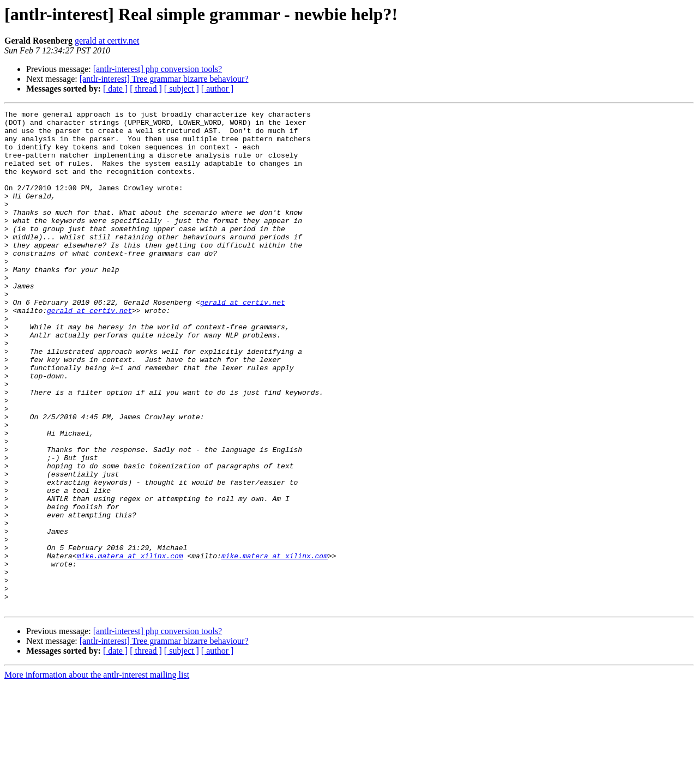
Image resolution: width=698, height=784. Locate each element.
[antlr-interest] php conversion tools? (158, 69)
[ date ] (115, 89)
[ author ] (218, 89)
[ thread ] (146, 89)
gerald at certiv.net (107, 41)
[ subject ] (182, 89)
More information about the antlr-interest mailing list (97, 774)
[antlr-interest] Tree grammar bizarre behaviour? (164, 79)
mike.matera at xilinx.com (130, 646)
